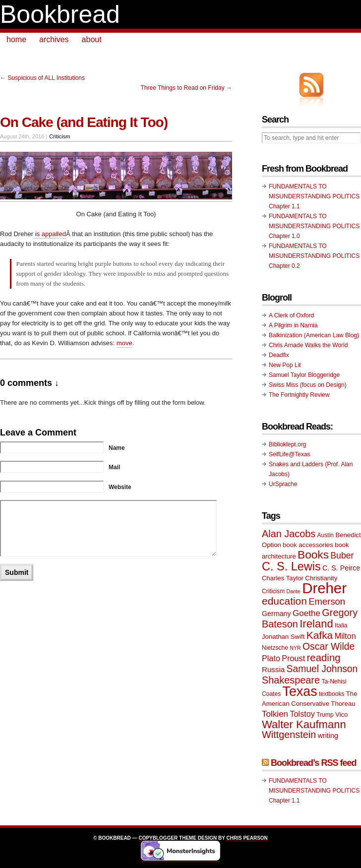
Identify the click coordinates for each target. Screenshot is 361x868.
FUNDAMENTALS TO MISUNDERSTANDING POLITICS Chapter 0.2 (314, 256)
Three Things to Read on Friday (182, 88)
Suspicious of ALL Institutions (46, 78)
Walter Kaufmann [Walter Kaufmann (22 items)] (304, 724)
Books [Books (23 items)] (313, 555)
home (16, 39)
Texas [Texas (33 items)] (300, 691)
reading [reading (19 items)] (324, 658)
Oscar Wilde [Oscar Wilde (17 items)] (329, 647)
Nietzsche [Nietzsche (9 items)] (275, 648)
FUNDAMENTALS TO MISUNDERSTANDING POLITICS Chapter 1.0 (314, 226)
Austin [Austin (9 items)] (326, 535)
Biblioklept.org (287, 444)
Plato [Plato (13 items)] (271, 658)
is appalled (50, 234)
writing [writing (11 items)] (328, 736)
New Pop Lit (285, 365)
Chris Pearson (247, 838)
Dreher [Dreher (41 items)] (324, 588)
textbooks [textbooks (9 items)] (332, 694)
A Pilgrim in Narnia (293, 325)
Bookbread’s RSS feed (313, 763)
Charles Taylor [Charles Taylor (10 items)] (283, 578)
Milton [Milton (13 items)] (345, 636)
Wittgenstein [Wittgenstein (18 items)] (289, 735)
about (92, 39)
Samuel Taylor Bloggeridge (304, 375)
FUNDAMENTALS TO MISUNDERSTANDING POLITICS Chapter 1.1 (314, 196)
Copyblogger (158, 838)
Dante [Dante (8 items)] (294, 591)
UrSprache (283, 484)
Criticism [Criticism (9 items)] (273, 591)
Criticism (60, 136)
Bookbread (60, 14)
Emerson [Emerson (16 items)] (327, 601)
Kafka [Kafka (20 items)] (320, 635)
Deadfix (279, 355)
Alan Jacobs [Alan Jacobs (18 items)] (289, 534)
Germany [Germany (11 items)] (276, 614)
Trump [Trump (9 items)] (325, 715)
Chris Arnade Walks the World (308, 345)
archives (54, 39)
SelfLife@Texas (290, 454)
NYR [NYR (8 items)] (295, 648)
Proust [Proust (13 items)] (293, 658)
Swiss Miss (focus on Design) (308, 385)
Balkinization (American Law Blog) (314, 335)
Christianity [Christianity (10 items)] (321, 578)
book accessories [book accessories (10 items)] (308, 545)
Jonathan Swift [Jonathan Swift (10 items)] (283, 637)
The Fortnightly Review (299, 395)
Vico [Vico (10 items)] (341, 714)
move (124, 343)
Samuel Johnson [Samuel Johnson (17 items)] (322, 669)
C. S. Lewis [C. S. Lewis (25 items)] (291, 566)
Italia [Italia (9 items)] (341, 625)
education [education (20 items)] (284, 601)
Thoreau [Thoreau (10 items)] (343, 704)
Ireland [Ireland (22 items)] (316, 624)
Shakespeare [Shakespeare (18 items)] (291, 680)
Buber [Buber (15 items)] (342, 556)
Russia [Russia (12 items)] (273, 669)
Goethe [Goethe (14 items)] (306, 613)
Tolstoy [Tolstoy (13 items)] (302, 714)
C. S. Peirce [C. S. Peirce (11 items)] (341, 568)
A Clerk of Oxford (291, 315)
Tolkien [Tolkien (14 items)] (275, 714)
